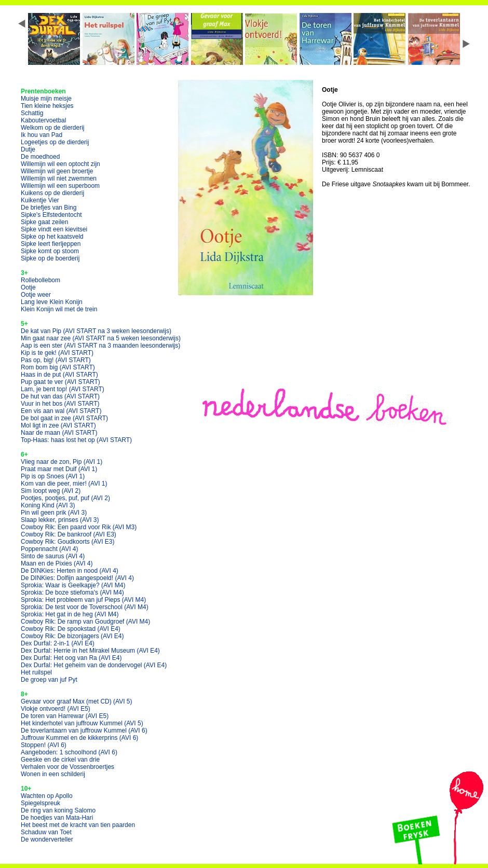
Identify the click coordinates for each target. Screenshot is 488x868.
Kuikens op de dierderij (52, 193)
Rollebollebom (40, 280)
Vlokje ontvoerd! (56, 709)
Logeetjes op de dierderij (55, 142)
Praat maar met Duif (59, 469)
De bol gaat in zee (64, 418)
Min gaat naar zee (101, 338)
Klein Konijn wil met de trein (59, 309)
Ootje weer (36, 295)
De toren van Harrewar (65, 716)
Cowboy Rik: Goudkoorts (68, 542)
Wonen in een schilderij (53, 774)
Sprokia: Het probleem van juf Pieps (83, 600)
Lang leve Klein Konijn (52, 302)
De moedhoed (40, 157)
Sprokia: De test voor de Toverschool (85, 607)
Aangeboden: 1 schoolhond (69, 752)
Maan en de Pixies (57, 563)
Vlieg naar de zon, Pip (62, 462)
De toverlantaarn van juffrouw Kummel (84, 731)
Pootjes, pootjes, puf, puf (65, 498)
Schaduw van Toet (46, 832)
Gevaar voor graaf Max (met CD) (77, 701)
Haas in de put (59, 375)
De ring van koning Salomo (58, 810)
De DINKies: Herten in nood (70, 571)
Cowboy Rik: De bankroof (69, 534)
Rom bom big (58, 367)
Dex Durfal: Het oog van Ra (71, 658)
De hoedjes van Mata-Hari (57, 818)
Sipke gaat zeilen (44, 222)
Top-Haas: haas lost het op (76, 440)
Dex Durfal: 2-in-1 (58, 643)
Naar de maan (59, 433)
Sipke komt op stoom (50, 251)
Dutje (28, 149)
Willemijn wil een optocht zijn (60, 164)
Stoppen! (44, 745)
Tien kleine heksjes (47, 106)
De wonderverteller (47, 839)
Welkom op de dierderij (53, 128)
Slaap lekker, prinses (60, 520)
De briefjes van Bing (49, 208)
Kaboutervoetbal (43, 120)
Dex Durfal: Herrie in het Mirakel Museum (90, 651)
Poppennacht (50, 549)
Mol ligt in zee (58, 425)
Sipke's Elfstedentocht (51, 215)
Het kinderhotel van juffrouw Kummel (82, 723)
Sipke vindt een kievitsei (54, 229)
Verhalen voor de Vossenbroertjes (67, 767)
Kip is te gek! (57, 353)
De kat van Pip (96, 331)
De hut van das (60, 396)
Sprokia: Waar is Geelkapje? (73, 585)
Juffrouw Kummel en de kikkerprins (79, 738)
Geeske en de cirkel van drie (60, 760)
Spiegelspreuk (40, 803)
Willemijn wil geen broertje (57, 171)
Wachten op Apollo (47, 796)
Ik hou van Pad (42, 135)
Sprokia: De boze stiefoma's (72, 593)
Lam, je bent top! (63, 389)
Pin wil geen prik (54, 513)
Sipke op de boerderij (50, 258)
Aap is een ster (100, 346)
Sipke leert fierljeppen (51, 244)
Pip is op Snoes (53, 476)
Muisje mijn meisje (46, 99)
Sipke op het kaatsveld (52, 237)
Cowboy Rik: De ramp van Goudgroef (85, 622)
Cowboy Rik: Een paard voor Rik (79, 527)
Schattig (32, 113)
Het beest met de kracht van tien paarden (78, 825)
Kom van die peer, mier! (64, 484)
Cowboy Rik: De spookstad (71, 629)
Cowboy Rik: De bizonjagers (72, 636)
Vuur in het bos (60, 404)
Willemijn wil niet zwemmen (59, 178)
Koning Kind (48, 505)
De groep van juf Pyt (49, 680)
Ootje (28, 287)
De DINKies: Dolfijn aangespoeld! (77, 578)
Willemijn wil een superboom (60, 186)
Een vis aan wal (61, 411)
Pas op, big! (56, 360)
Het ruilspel (36, 672)
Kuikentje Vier (40, 200)
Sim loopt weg (51, 491)
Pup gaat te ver (60, 382)
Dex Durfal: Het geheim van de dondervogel (94, 665)
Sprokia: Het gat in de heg (70, 614)
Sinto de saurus (53, 556)
